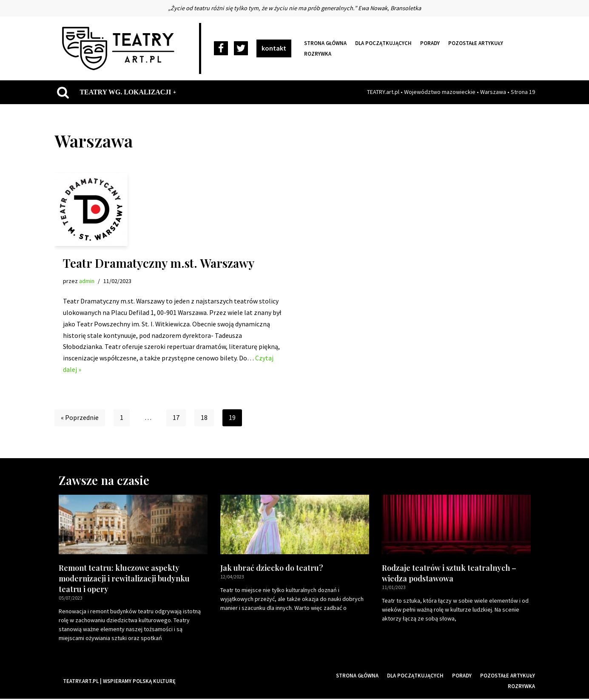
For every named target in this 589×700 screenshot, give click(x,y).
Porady (430, 43)
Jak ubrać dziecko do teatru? (272, 569)
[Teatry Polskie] (120, 48)
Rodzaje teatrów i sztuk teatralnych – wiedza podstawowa (449, 574)
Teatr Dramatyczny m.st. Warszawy (159, 263)
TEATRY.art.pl (383, 92)
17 (176, 419)
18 (204, 419)
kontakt (274, 48)
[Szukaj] (63, 92)
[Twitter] (241, 49)
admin (87, 281)
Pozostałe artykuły (476, 43)
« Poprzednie (80, 419)
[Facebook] (221, 49)
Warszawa (493, 92)
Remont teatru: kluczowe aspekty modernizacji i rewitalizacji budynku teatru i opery (124, 580)
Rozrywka (318, 54)
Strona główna (325, 43)
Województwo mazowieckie (440, 92)
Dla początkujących (383, 43)
